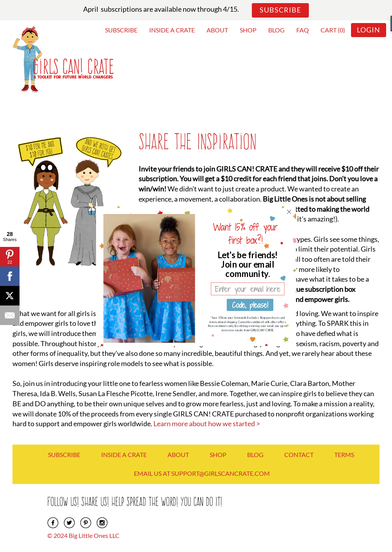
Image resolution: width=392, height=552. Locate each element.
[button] (248, 264)
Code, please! (250, 305)
